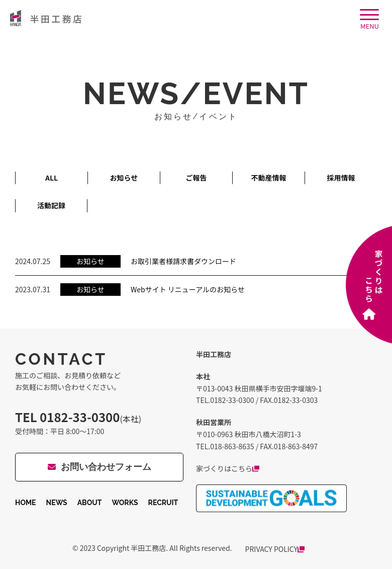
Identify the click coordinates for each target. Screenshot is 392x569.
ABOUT (90, 503)
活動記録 (51, 205)
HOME (26, 503)
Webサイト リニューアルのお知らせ (188, 289)
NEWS (57, 503)
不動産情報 (269, 178)
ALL (52, 178)
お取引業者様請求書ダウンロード (183, 261)
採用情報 (341, 178)
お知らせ (124, 178)
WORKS (125, 503)
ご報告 (197, 178)
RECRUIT (163, 503)
